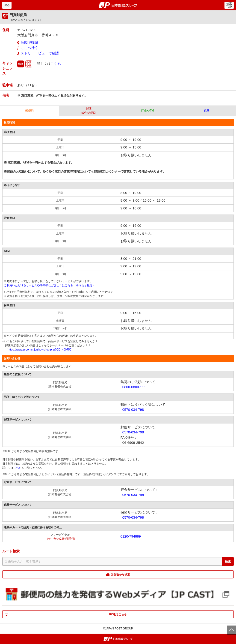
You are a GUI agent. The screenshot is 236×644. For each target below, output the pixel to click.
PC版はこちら (118, 614)
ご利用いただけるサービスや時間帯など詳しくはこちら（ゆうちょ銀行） (50, 285)
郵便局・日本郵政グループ (118, 5)
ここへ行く (29, 48)
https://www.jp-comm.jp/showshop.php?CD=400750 (40, 350)
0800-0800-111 (134, 387)
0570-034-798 (133, 410)
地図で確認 (29, 43)
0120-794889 (131, 536)
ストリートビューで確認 (40, 53)
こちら (56, 64)
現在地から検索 (120, 574)
